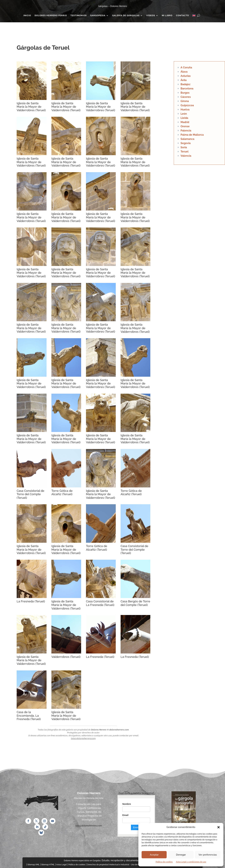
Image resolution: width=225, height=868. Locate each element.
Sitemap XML (33, 865)
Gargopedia (98, 16)
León (184, 114)
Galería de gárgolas (126, 16)
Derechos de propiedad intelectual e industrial (108, 865)
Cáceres (186, 97)
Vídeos (151, 16)
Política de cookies (164, 862)
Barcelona (187, 89)
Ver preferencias (208, 855)
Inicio (27, 16)
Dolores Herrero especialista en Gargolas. (82, 861)
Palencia (186, 131)
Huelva (185, 110)
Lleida (184, 118)
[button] (219, 827)
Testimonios (79, 16)
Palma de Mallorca (192, 135)
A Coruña (186, 67)
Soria (184, 147)
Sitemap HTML (48, 865)
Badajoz (185, 84)
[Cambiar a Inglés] (194, 16)
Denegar (181, 855)
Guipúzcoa (187, 105)
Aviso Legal (61, 865)
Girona (185, 101)
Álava (184, 72)
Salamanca (187, 139)
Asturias (186, 76)
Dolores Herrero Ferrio (51, 16)
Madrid (185, 122)
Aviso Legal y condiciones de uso (191, 862)
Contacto (182, 16)
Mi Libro (167, 16)
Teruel (185, 152)
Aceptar (154, 855)
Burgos (185, 93)
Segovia (186, 143)
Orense (185, 126)
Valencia (186, 156)
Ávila (184, 80)
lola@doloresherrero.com (83, 738)
